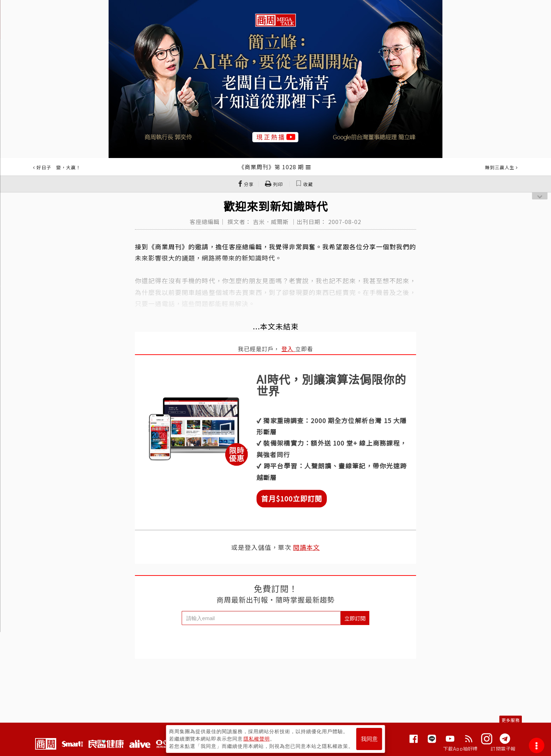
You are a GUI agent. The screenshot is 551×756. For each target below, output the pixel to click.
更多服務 (511, 720)
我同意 (369, 739)
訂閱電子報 (503, 749)
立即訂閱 (355, 618)
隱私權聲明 (257, 739)
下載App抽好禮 (461, 749)
